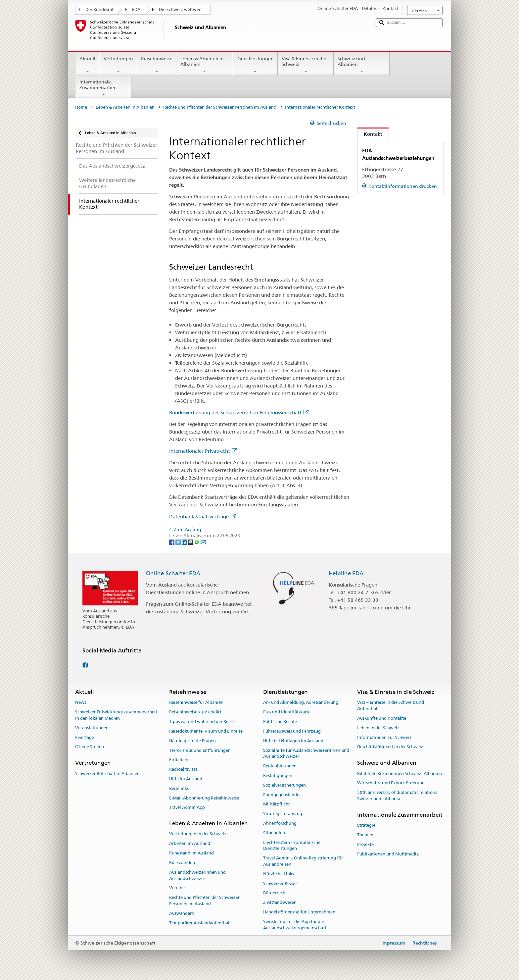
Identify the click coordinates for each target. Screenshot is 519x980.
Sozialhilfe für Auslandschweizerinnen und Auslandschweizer (306, 753)
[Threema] (191, 542)
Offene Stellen (90, 747)
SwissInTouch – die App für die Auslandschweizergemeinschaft (295, 925)
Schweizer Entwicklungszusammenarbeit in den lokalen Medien (116, 715)
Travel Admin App (187, 808)
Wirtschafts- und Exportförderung (391, 783)
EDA (136, 9)
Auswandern (182, 913)
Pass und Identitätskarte (287, 712)
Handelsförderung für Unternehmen (299, 912)
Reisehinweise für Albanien (196, 703)
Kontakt (370, 134)
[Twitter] (179, 542)
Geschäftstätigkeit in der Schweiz (390, 747)
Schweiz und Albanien (362, 65)
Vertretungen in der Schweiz (198, 834)
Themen (365, 835)
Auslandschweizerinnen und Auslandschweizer (197, 875)
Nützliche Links (279, 874)
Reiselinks (179, 788)
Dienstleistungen (255, 65)
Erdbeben (179, 760)
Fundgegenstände (281, 795)
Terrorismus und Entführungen (200, 750)
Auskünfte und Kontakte (382, 718)
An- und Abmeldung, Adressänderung (301, 703)
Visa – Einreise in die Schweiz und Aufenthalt (391, 706)
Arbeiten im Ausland (190, 844)
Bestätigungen (278, 775)
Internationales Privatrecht (203, 451)
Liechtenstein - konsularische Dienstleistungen (292, 846)
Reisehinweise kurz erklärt (195, 712)
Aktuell (87, 65)
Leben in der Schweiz (378, 728)
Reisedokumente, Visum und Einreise (206, 731)
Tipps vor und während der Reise (201, 722)
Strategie (366, 825)
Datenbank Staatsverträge (202, 516)
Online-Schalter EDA (173, 573)
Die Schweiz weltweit (180, 9)
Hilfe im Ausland (186, 779)
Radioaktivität (183, 769)
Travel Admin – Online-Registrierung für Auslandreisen (303, 861)
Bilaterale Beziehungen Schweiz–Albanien (400, 774)
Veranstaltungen (92, 728)
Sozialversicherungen (284, 785)
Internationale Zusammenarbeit (103, 88)
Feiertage (85, 737)
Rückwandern (183, 863)
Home (81, 107)
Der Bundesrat (99, 9)
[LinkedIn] (185, 542)
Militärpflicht (277, 804)
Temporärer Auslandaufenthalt (200, 923)
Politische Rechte (280, 722)
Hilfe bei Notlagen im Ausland (293, 741)
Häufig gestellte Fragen (192, 741)
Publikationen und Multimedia (388, 854)
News (81, 703)
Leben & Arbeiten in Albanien (204, 65)
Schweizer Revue (280, 883)
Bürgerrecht (275, 893)
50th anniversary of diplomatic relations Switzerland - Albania (397, 796)
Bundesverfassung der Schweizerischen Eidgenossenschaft (239, 413)
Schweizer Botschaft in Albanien (107, 774)
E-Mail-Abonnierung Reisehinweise (204, 798)
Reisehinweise (157, 65)
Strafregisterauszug (283, 814)
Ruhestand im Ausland (191, 853)
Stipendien (274, 833)
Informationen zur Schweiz (384, 737)
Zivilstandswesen (280, 903)
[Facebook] (172, 542)
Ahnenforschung (280, 823)
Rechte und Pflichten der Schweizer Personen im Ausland (220, 107)
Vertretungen (118, 65)
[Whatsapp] (197, 542)
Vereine (177, 888)
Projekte (365, 844)
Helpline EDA (346, 573)
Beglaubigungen (280, 766)
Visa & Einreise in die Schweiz (306, 65)
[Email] (203, 542)
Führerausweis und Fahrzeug (292, 731)
